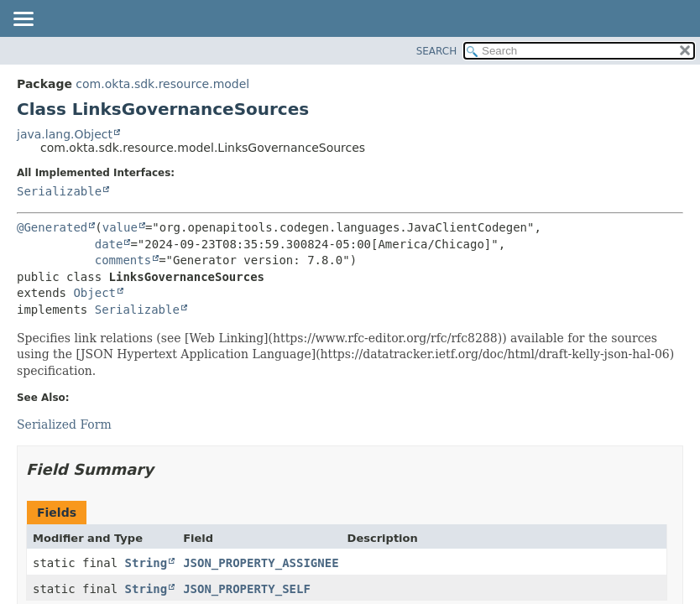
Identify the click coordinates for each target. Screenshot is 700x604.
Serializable (59, 191)
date (109, 244)
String (146, 563)
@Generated (52, 227)
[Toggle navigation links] (23, 20)
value (120, 227)
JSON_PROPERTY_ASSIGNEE (261, 563)
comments (123, 260)
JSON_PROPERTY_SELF (247, 589)
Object (94, 293)
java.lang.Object (65, 134)
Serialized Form (64, 424)
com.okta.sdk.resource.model (162, 84)
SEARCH (437, 51)
